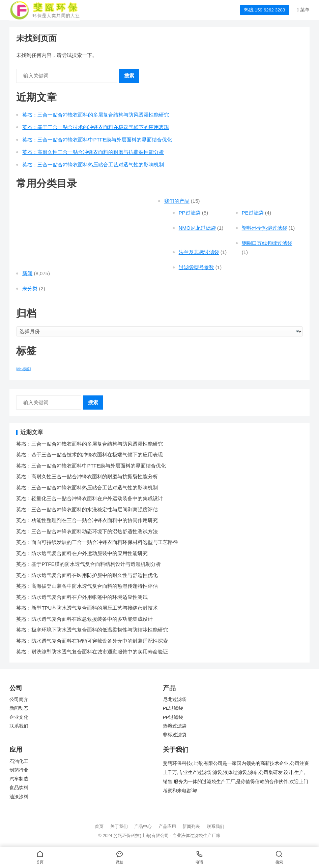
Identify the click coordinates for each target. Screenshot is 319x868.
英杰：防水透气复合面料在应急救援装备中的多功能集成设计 (84, 619)
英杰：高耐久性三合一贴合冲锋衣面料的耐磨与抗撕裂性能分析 (93, 152)
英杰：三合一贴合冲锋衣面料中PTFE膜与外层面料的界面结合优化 (97, 140)
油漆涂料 (19, 797)
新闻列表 (191, 826)
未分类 (30, 288)
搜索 (129, 76)
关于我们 (119, 826)
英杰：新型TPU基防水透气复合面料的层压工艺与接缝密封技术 (87, 608)
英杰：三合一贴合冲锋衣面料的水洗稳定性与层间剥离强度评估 (87, 509)
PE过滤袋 (253, 213)
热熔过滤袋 (175, 726)
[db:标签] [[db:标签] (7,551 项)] (23, 369)
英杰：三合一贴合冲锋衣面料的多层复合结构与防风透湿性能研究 (96, 115)
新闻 (27, 273)
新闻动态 (19, 708)
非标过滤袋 (175, 735)
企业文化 (19, 717)
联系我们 (19, 726)
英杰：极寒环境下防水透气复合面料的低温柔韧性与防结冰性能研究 (92, 630)
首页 (99, 826)
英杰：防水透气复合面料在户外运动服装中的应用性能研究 (82, 553)
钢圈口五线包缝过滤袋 (267, 243)
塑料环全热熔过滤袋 (265, 228)
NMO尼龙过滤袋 (197, 228)
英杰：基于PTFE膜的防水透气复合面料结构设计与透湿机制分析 (88, 564)
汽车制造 (19, 779)
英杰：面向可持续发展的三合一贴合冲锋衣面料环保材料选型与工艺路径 (97, 542)
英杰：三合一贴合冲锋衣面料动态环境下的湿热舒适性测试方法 (87, 531)
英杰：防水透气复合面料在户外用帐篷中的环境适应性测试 (82, 597)
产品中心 (143, 826)
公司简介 (19, 699)
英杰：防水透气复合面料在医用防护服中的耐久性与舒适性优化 (87, 575)
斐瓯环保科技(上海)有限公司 (141, 835)
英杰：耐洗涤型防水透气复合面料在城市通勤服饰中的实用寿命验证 (92, 652)
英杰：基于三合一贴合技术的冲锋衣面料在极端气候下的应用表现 (96, 127)
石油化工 (19, 761)
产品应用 (167, 826)
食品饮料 (19, 788)
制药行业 (19, 770)
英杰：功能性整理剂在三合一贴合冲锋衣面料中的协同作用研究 (87, 520)
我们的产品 (177, 201)
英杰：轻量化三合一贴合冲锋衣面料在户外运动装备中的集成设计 (90, 498)
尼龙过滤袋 (175, 699)
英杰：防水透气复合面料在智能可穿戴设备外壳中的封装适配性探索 (92, 641)
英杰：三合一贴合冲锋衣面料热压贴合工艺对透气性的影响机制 (93, 165)
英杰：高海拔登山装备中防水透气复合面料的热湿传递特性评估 (87, 586)
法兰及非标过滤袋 (199, 252)
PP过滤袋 (190, 213)
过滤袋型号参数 (196, 267)
